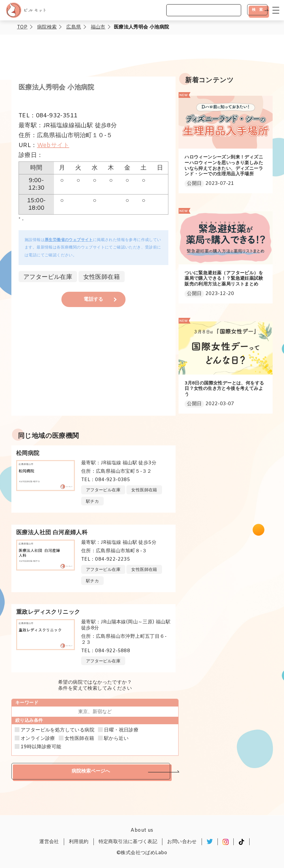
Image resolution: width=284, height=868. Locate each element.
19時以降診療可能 (41, 747)
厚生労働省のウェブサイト (69, 240)
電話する (93, 299)
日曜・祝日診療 (121, 730)
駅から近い (116, 739)
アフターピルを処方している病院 (58, 730)
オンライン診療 (38, 739)
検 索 (257, 10)
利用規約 (79, 842)
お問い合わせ (182, 842)
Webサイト (53, 145)
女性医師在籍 (79, 739)
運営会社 (49, 842)
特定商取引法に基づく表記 (128, 842)
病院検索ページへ (91, 771)
